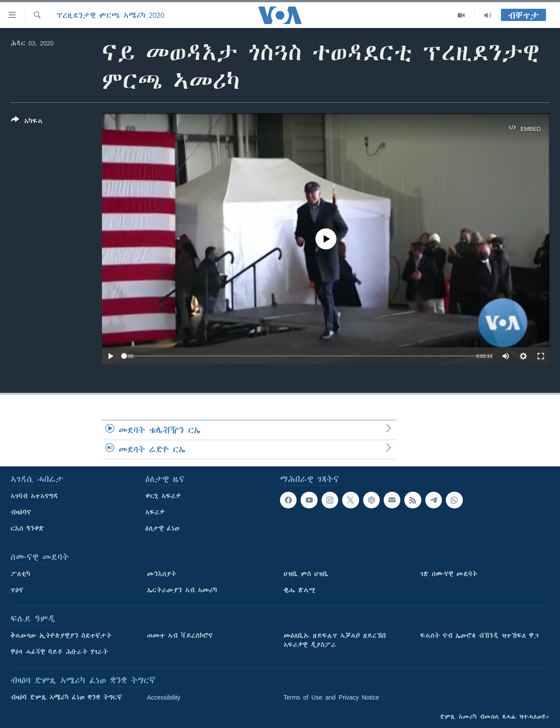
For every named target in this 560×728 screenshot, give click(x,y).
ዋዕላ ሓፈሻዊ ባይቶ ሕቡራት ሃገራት (59, 652)
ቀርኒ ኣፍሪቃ (163, 496)
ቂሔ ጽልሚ (299, 590)
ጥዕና (17, 590)
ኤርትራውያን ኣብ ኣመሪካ (182, 590)
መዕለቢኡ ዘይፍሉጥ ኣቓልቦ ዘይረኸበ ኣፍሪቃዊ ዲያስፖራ (335, 640)
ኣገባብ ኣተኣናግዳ (34, 496)
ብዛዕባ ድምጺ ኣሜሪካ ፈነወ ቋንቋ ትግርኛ (66, 697)
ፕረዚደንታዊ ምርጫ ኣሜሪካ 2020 (110, 15)
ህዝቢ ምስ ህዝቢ (306, 574)
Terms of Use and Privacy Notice (331, 697)
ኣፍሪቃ (155, 512)
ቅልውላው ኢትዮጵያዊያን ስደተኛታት (61, 636)
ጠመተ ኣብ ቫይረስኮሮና (180, 636)
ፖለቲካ (20, 574)
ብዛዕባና (21, 512)
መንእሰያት (162, 574)
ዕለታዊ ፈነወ (162, 528)
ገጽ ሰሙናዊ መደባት (449, 574)
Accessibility (164, 697)
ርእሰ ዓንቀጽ (27, 528)
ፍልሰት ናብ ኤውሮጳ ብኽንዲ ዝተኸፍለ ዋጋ (479, 636)
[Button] (27, 122)
